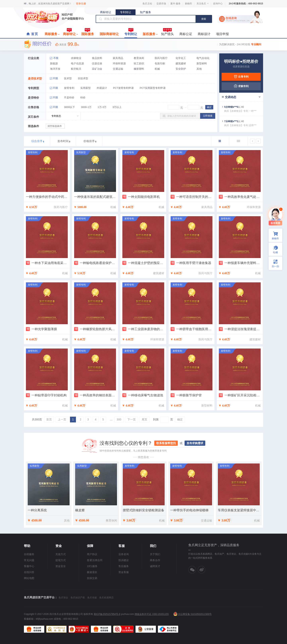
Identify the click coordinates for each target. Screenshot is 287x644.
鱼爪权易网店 (106, 598)
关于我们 (155, 554)
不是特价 (69, 98)
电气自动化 (203, 58)
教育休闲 (139, 58)
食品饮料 (97, 58)
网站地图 (29, 578)
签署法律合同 (95, 560)
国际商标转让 (109, 34)
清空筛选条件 (55, 126)
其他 (199, 69)
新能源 (54, 63)
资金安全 (61, 566)
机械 (157, 69)
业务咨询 (124, 554)
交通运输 (118, 69)
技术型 (68, 78)
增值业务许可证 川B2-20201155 (152, 614)
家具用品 (118, 58)
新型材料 (202, 63)
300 (119, 419)
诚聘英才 (155, 566)
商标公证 (186, 34)
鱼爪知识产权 (78, 598)
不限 (56, 58)
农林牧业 (76, 58)
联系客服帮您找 (166, 443)
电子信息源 (77, 63)
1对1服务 (92, 566)
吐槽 (275, 252)
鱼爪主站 (147, 4)
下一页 (132, 419)
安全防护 (181, 69)
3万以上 (117, 107)
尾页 (144, 419)
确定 (180, 419)
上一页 (62, 419)
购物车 (189, 4)
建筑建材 (181, 63)
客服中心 (29, 566)
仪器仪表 (97, 63)
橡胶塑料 (139, 69)
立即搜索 (208, 116)
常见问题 (29, 560)
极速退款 (92, 572)
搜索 (204, 19)
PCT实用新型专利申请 (153, 88)
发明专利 (69, 88)
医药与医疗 (161, 58)
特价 (83, 98)
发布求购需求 (195, 443)
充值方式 (61, 554)
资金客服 (124, 572)
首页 (35, 34)
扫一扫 (274, 263)
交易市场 (161, 4)
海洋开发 (55, 69)
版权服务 (150, 34)
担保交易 (92, 578)
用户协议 (92, 554)
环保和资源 (119, 63)
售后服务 (124, 566)
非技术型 (83, 78)
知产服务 (145, 12)
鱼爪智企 (63, 598)
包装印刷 (160, 63)
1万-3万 (102, 107)
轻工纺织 (139, 63)
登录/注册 (81, 4)
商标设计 (204, 34)
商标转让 (106, 12)
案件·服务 (175, 4)
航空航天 (76, 69)
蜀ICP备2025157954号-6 (107, 614)
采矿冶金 (97, 69)
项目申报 (222, 34)
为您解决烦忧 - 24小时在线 (240, 44)
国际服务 (88, 33)
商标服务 (52, 34)
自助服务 (29, 554)
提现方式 (61, 560)
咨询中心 (218, 4)
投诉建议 (124, 560)
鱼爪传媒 (92, 598)
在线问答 (29, 572)
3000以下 (69, 107)
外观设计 (102, 88)
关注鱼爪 (203, 4)
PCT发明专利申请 (123, 88)
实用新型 (86, 88)
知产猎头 (167, 33)
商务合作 (155, 560)
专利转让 (126, 12)
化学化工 (181, 58)
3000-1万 (86, 107)
